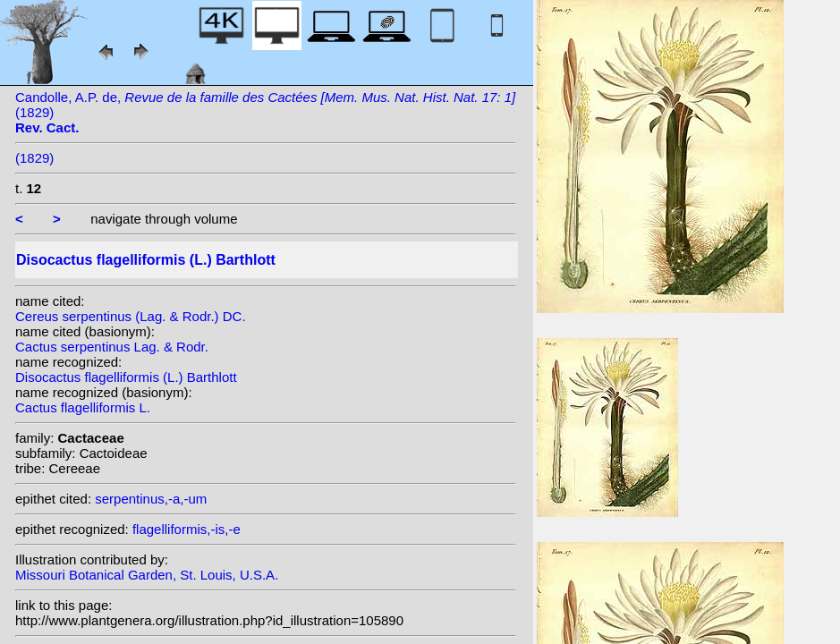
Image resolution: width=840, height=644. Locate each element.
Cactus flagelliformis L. (83, 407)
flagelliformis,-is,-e (187, 529)
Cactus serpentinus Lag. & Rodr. (112, 347)
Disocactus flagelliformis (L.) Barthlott (126, 377)
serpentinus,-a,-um (151, 499)
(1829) (34, 158)
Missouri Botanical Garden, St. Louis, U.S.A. (147, 575)
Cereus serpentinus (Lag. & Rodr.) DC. (131, 316)
